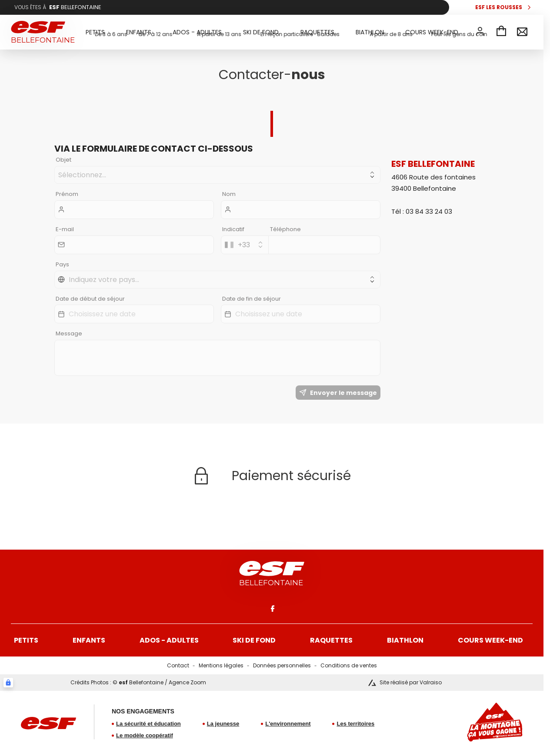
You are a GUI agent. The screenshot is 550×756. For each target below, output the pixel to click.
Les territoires (355, 724)
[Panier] (501, 32)
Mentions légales (221, 665)
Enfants (89, 640)
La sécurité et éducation (148, 724)
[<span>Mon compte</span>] (480, 31)
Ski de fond (254, 640)
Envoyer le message (338, 393)
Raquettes (331, 640)
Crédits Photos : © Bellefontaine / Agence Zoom (138, 682)
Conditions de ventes (349, 665)
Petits (26, 640)
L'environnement (288, 724)
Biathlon (405, 640)
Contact (178, 665)
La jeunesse (223, 724)
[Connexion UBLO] (8, 683)
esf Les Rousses (499, 7)
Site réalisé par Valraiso (411, 682)
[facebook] (272, 608)
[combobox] (245, 245)
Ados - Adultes (169, 640)
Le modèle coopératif (145, 735)
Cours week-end (490, 640)
